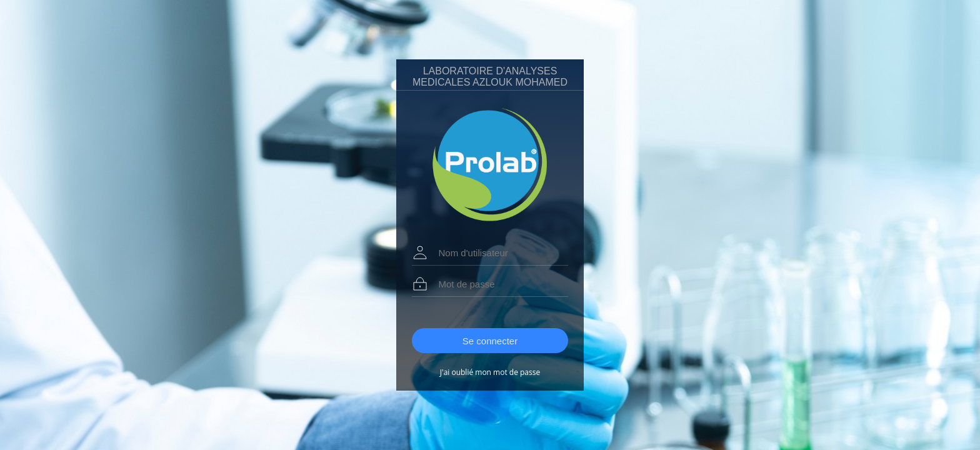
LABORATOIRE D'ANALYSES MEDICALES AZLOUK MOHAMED (490, 77)
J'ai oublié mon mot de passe (490, 372)
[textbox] (498, 253)
